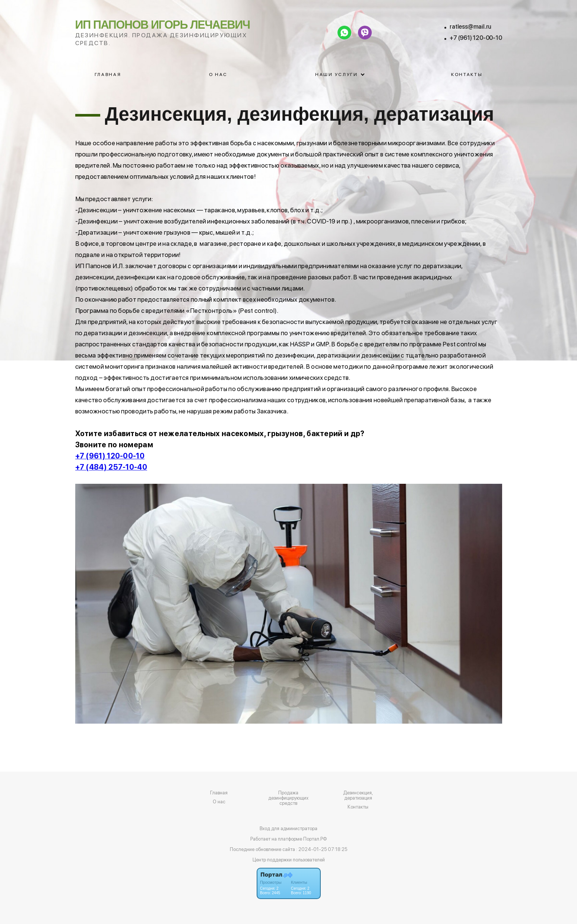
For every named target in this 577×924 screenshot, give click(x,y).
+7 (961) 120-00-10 (476, 38)
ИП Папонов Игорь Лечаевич (163, 25)
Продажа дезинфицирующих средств (288, 798)
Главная (108, 74)
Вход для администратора (288, 828)
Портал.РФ (315, 839)
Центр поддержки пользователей (289, 860)
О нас (218, 74)
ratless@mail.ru (470, 27)
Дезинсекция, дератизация (358, 796)
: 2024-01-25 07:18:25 (322, 849)
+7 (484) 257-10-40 (111, 467)
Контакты (467, 74)
